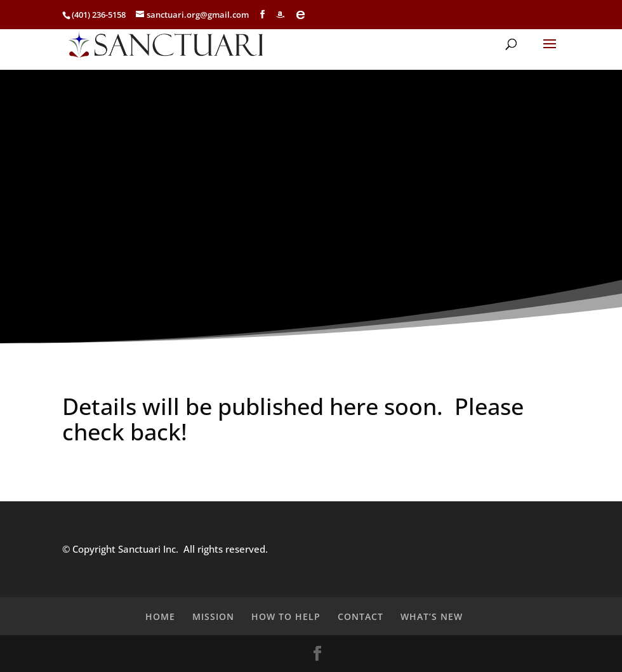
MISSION (213, 616)
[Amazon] (280, 15)
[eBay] (301, 15)
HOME (160, 616)
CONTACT (361, 616)
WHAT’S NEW (432, 616)
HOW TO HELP (286, 616)
